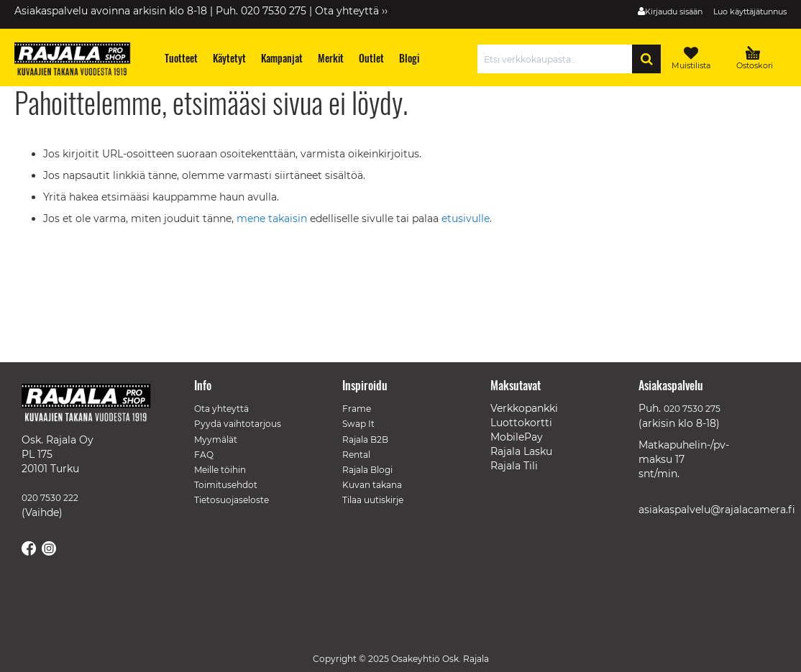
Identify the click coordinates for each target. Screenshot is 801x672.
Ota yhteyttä (221, 409)
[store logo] (79, 61)
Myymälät (216, 439)
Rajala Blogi (367, 470)
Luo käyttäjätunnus (750, 11)
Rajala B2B (365, 439)
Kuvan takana (372, 485)
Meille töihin (220, 470)
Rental (356, 455)
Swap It (358, 424)
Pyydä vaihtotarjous (238, 424)
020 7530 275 (692, 409)
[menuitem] (182, 58)
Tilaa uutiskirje (373, 500)
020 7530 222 (50, 498)
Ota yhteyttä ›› (351, 11)
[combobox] (558, 59)
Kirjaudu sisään (674, 11)
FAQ (204, 455)
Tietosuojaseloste (232, 500)
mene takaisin (273, 218)
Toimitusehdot (226, 485)
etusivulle (466, 218)
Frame (357, 409)
